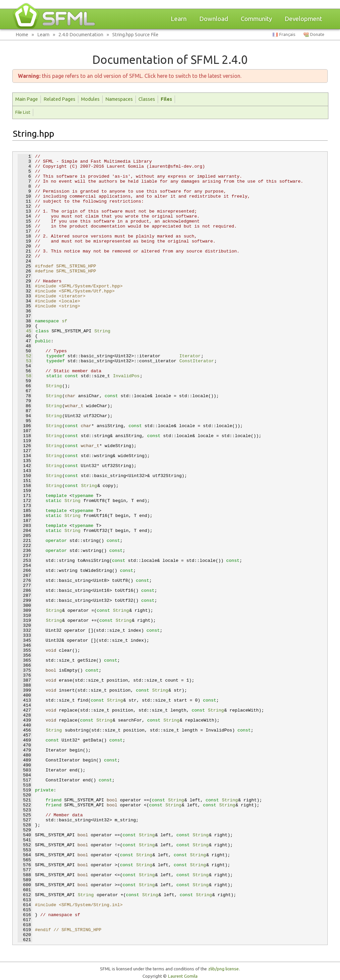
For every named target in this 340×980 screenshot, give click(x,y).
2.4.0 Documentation (81, 34)
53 (25, 361)
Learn (179, 19)
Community (256, 19)
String (102, 331)
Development (303, 19)
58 (25, 376)
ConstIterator (197, 361)
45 (25, 331)
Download (214, 19)
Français (287, 34)
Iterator (190, 356)
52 (25, 356)
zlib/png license (223, 969)
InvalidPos (126, 376)
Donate (317, 34)
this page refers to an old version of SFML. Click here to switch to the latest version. (130, 76)
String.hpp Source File (135, 34)
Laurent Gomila (183, 976)
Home (22, 34)
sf (64, 321)
